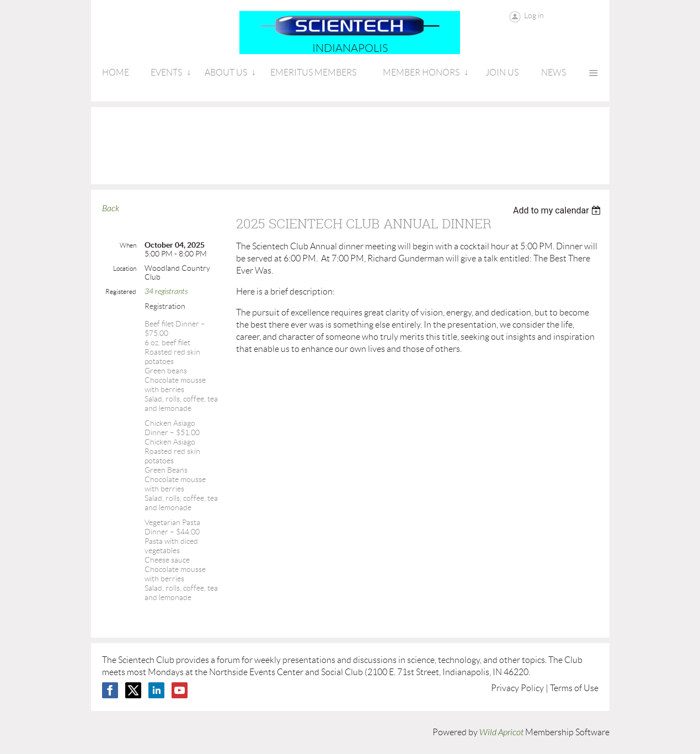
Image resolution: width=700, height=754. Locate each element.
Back (111, 208)
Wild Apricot (501, 732)
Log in (534, 15)
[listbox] (559, 210)
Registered (121, 292)
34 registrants (166, 292)
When (128, 245)
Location (125, 268)
